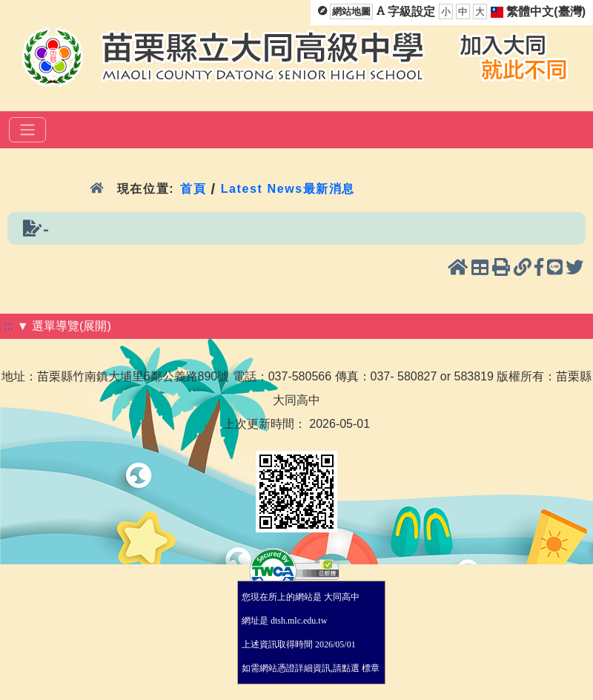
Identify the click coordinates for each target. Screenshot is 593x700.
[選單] (27, 130)
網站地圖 (351, 11)
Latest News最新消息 (288, 189)
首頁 (193, 189)
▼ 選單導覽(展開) (64, 326)
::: (9, 326)
